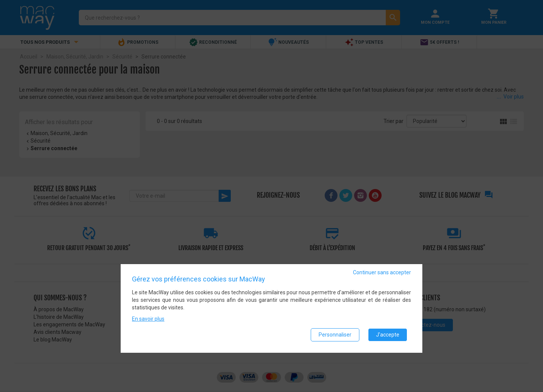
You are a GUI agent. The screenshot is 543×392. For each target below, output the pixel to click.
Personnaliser (335, 335)
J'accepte (388, 335)
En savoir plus (148, 319)
